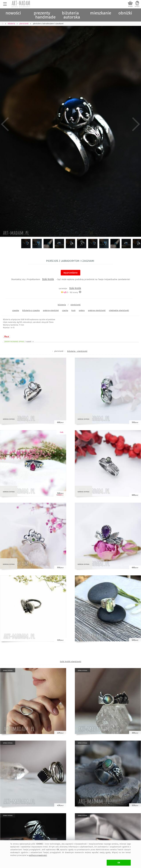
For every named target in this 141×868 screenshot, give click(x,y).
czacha (65, 310)
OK (119, 863)
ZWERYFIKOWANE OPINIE (19, 342)
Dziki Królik (48, 279)
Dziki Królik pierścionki (71, 662)
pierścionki (76, 305)
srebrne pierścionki (97, 310)
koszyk (130, 6)
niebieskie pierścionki (119, 310)
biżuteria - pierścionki (77, 351)
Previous (5, 124)
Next (136, 124)
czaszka (16, 310)
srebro (82, 310)
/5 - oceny (69, 292)
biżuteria (62, 305)
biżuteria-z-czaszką (31, 310)
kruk (73, 310)
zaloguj (137, 6)
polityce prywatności (38, 855)
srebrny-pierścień (51, 310)
